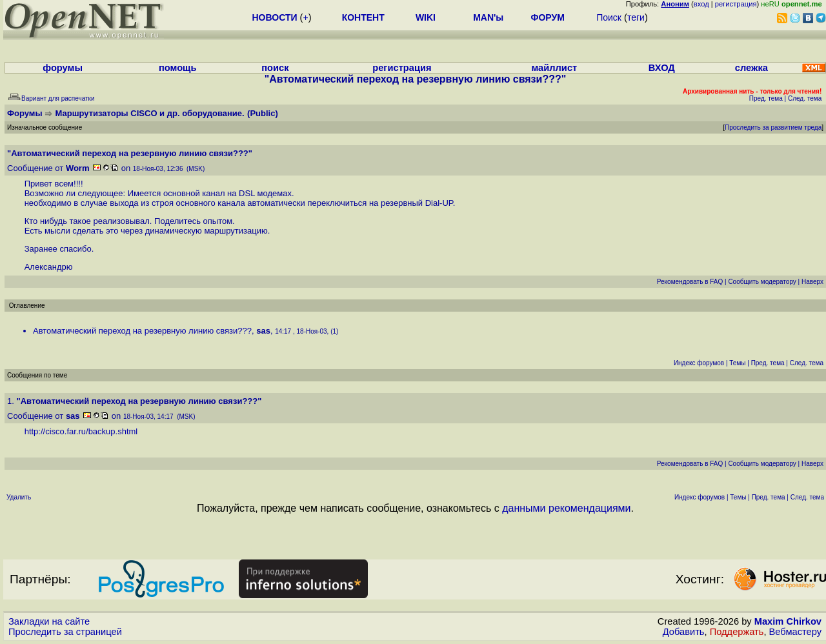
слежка (751, 68)
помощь (178, 68)
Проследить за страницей (65, 632)
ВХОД (662, 68)
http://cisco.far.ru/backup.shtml (81, 431)
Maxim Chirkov (788, 621)
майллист (554, 68)
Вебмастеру (795, 632)
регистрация (736, 4)
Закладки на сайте (49, 621)
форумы (63, 68)
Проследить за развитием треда (773, 127)
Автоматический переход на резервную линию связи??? (142, 331)
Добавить (684, 632)
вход (701, 4)
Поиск (609, 17)
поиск (275, 68)
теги (636, 17)
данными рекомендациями (566, 508)
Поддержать (737, 632)
